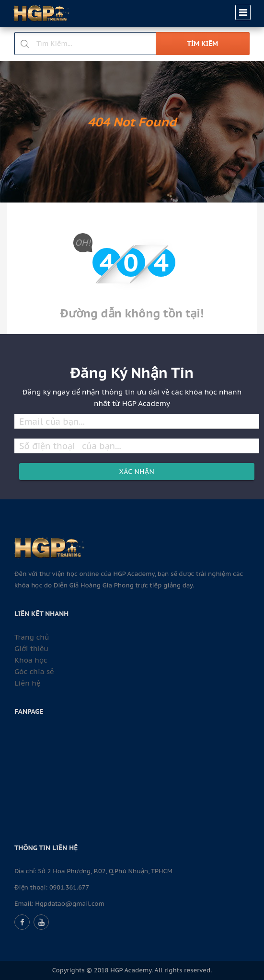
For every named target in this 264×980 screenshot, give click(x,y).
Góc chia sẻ (34, 671)
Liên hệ (27, 683)
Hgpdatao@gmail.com (70, 904)
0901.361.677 (69, 887)
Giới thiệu (31, 648)
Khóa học (31, 660)
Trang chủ (32, 637)
